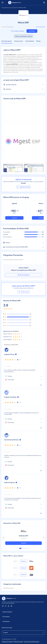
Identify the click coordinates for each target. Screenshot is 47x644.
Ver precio (32, 31)
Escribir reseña (40, 27)
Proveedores (23, 617)
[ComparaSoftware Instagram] (11, 606)
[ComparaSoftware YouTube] (6, 606)
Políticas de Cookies (18, 641)
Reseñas (38, 41)
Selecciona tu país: (7, 628)
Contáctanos (23, 622)
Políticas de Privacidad (7, 641)
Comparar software (18, 31)
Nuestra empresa (23, 612)
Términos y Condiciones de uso (32, 641)
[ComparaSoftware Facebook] (9, 606)
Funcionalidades (30, 41)
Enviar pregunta (23, 275)
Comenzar (14, 218)
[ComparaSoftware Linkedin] (3, 606)
